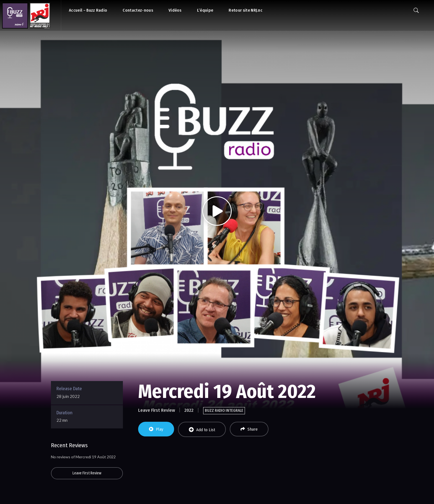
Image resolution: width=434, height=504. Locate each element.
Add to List (202, 430)
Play (156, 429)
